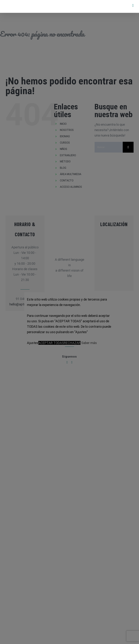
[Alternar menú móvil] (133, 6)
